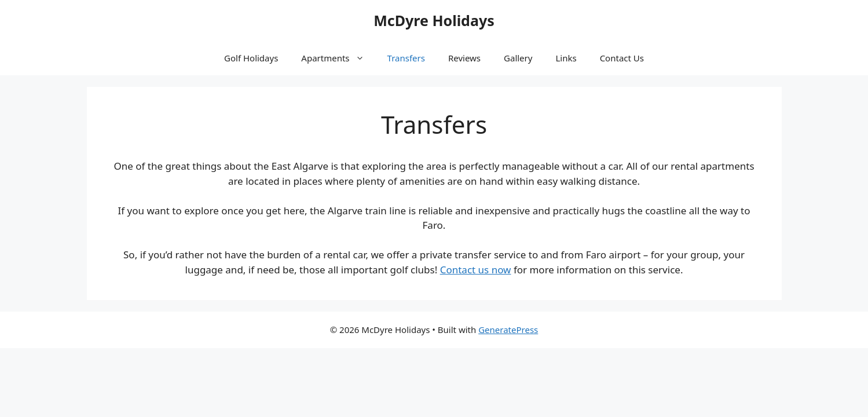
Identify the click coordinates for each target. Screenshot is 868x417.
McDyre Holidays (434, 20)
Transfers (406, 58)
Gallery (518, 58)
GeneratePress (508, 330)
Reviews (464, 58)
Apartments (338, 58)
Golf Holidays (251, 58)
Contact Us (622, 58)
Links (566, 58)
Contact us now (476, 270)
